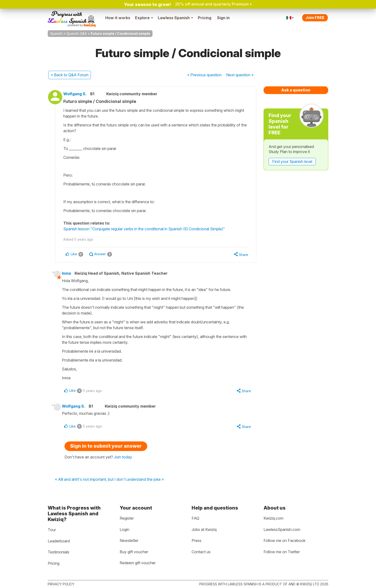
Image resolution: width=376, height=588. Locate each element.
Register (127, 518)
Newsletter (129, 540)
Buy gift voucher (134, 552)
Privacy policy (61, 584)
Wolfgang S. (79, 94)
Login (124, 529)
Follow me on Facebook (285, 540)
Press (197, 540)
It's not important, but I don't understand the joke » (120, 481)
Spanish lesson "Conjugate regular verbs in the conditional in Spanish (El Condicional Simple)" (148, 229)
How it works (118, 18)
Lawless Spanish (175, 18)
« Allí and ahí (66, 481)
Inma (69, 274)
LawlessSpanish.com (282, 529)
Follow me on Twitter (282, 552)
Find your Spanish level (292, 161)
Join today (123, 458)
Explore (144, 18)
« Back (70, 75)
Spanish (56, 33)
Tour (52, 530)
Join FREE (315, 18)
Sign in (223, 18)
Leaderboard (59, 541)
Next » (240, 75)
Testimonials (59, 552)
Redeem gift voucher (138, 563)
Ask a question (296, 90)
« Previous (204, 75)
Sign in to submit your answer (106, 447)
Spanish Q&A (77, 33)
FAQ (195, 518)
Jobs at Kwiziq (204, 529)
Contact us (201, 552)
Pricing (205, 18)
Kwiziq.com (273, 518)
